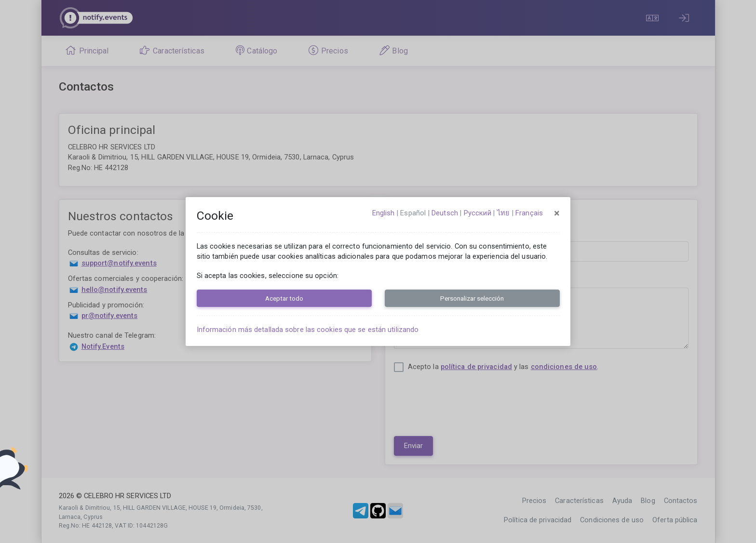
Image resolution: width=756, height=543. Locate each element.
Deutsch (445, 213)
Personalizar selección (472, 298)
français (529, 213)
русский (478, 213)
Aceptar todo (284, 298)
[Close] (557, 213)
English (384, 213)
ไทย (503, 213)
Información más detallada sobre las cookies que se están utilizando (308, 330)
